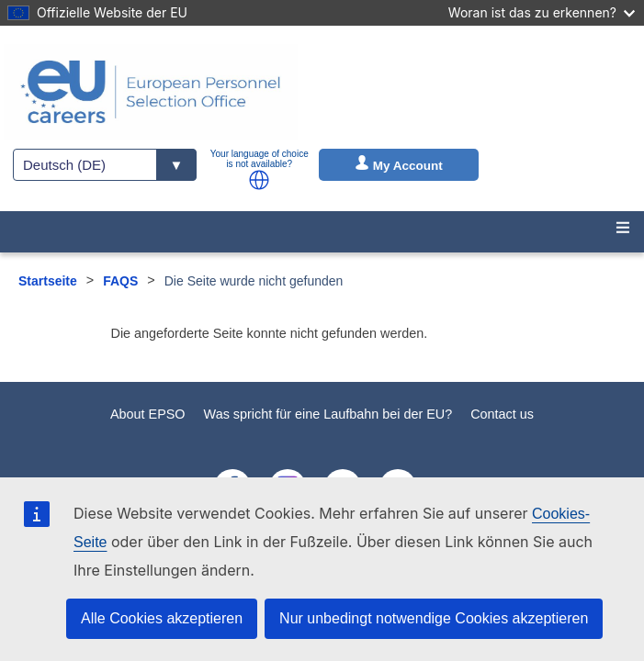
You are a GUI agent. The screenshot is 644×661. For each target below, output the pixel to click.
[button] (259, 180)
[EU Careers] (151, 92)
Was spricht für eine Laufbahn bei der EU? (328, 414)
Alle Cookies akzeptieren (162, 618)
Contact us (502, 414)
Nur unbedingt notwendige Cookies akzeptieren (434, 618)
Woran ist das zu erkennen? (542, 12)
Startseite (48, 281)
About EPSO (148, 414)
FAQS (120, 281)
